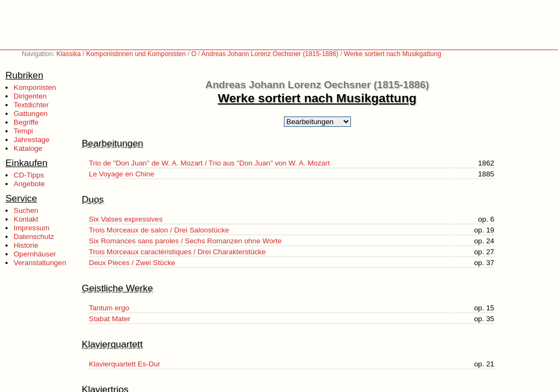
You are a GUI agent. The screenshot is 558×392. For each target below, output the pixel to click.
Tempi (23, 131)
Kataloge (28, 148)
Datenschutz (34, 237)
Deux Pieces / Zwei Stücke (132, 263)
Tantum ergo (109, 308)
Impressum (32, 228)
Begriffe (26, 122)
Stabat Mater (110, 319)
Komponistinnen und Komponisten (136, 54)
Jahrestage (32, 140)
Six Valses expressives (126, 219)
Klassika (68, 54)
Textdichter (31, 105)
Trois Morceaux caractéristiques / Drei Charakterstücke (177, 252)
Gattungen (31, 114)
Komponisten (35, 87)
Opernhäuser (35, 254)
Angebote (29, 184)
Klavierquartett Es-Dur (125, 364)
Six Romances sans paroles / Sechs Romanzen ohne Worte (185, 241)
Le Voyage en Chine (122, 174)
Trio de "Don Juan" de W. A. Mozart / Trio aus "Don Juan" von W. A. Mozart (209, 163)
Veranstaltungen (40, 263)
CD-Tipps (29, 175)
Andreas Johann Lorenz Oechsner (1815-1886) (270, 54)
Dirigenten (30, 96)
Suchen (26, 210)
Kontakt (26, 219)
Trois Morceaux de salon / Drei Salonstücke (159, 230)
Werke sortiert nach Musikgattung (393, 54)
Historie (26, 245)
